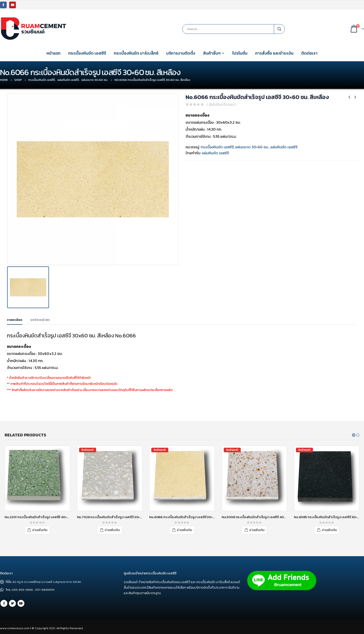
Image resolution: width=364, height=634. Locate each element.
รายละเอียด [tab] (15, 320)
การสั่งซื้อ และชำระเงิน (274, 53)
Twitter (12, 603)
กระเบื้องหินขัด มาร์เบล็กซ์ (136, 53)
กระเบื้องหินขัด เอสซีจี (87, 53)
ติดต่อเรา (309, 53)
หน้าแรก (53, 53)
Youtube (21, 603)
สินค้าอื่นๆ (212, 53)
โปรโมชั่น (240, 53)
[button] (354, 435)
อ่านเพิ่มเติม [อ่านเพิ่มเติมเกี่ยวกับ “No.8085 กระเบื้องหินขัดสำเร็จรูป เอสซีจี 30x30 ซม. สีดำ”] (329, 530)
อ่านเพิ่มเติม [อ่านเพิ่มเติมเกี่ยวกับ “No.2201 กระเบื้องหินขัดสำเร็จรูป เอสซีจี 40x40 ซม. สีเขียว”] (40, 530)
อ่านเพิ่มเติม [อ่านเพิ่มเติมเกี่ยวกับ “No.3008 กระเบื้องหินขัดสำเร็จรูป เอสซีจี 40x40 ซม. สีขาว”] (257, 530)
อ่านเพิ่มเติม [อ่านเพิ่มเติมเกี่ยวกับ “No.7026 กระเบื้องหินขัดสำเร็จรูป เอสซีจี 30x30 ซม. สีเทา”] (112, 530)
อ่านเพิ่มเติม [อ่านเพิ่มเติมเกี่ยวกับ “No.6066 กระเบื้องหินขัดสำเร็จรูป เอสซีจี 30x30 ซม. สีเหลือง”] (184, 530)
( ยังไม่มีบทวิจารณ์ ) (221, 104)
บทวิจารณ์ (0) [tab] (40, 320)
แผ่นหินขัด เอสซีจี (284, 147)
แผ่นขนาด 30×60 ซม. (252, 147)
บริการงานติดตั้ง (181, 53)
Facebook (4, 603)
